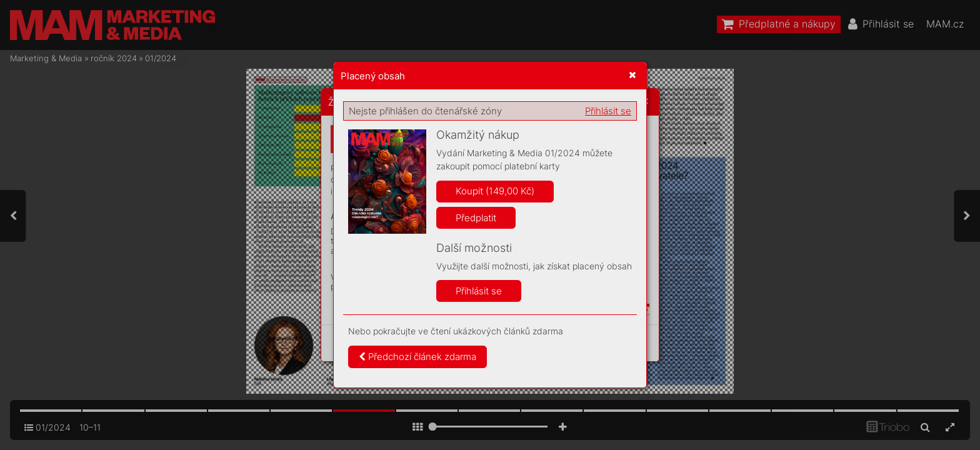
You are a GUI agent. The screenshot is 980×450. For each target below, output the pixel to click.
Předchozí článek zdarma (417, 357)
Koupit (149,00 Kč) (495, 191)
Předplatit (476, 218)
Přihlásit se (608, 111)
